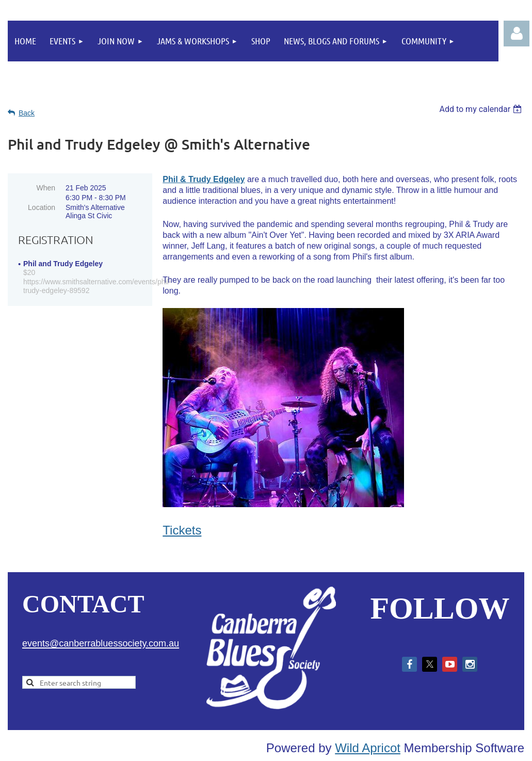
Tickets (182, 530)
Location (42, 207)
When (46, 188)
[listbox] (482, 109)
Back (27, 113)
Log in (517, 34)
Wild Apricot (368, 748)
